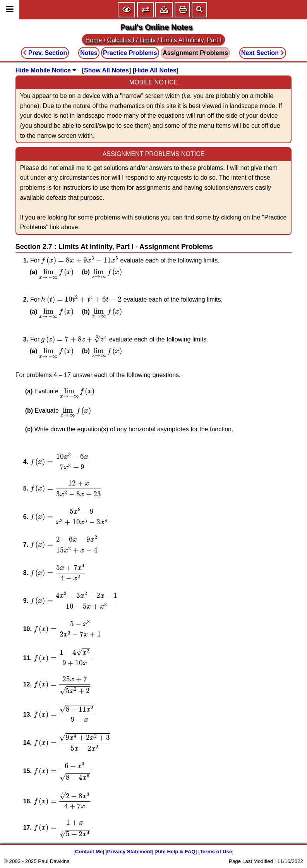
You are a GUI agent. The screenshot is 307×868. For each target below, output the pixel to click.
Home (94, 40)
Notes (89, 53)
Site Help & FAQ (176, 852)
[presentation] (80, 260)
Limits (147, 40)
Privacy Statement (130, 852)
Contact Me (89, 852)
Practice (130, 53)
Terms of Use (216, 852)
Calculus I (121, 40)
